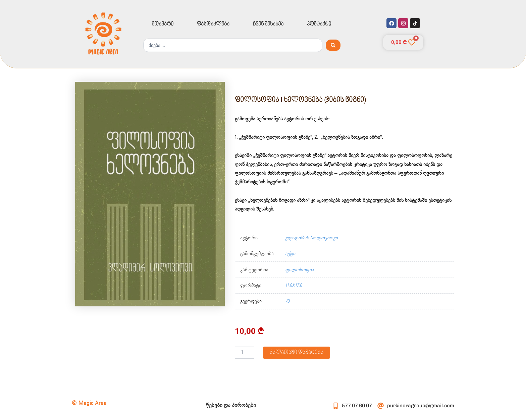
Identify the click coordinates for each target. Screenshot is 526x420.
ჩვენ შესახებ (268, 24)
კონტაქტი (319, 24)
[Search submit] (333, 45)
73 (287, 301)
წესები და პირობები (231, 405)
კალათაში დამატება (297, 352)
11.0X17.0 (294, 286)
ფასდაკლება (213, 24)
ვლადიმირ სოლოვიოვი (311, 238)
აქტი (290, 254)
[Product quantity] (245, 353)
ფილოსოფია (300, 270)
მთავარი (163, 24)
